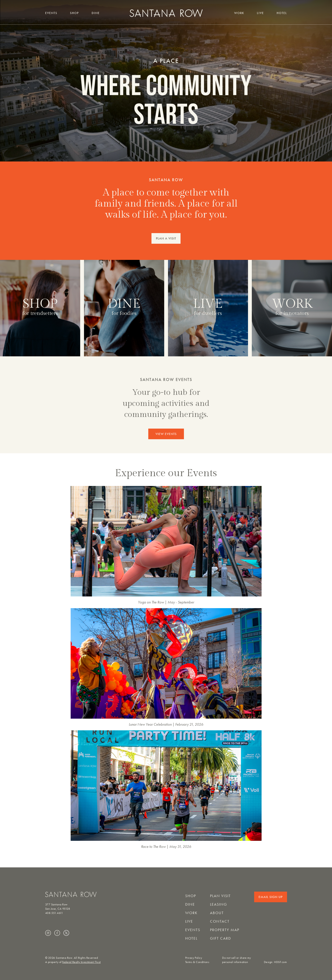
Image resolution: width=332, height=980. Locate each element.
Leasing (219, 904)
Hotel (282, 13)
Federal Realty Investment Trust (81, 962)
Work (239, 13)
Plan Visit (220, 896)
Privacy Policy (194, 958)
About (217, 913)
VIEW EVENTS (166, 434)
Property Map (225, 930)
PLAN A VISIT (166, 238)
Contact (220, 921)
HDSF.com (280, 962)
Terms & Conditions (197, 962)
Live (260, 13)
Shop (74, 13)
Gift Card (221, 938)
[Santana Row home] (166, 13)
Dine (96, 13)
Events (51, 13)
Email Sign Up (271, 897)
